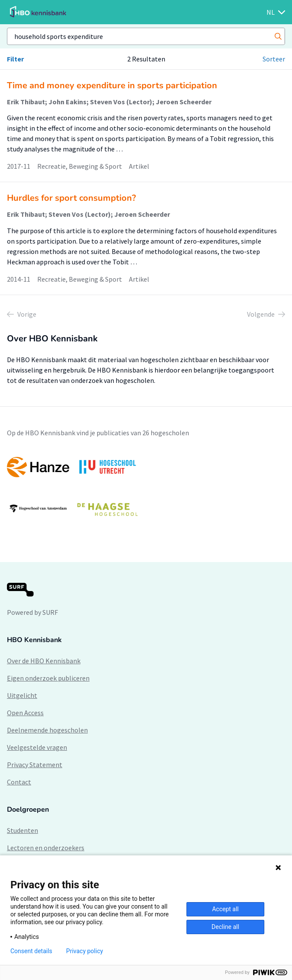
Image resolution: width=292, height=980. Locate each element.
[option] (146, 488)
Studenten (22, 830)
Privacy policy (85, 951)
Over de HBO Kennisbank (44, 661)
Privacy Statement (35, 765)
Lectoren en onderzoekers (46, 848)
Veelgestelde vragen (37, 747)
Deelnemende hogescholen (47, 730)
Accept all (225, 909)
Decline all (225, 927)
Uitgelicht (22, 695)
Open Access (25, 713)
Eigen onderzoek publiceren (48, 678)
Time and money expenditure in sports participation (112, 85)
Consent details (31, 951)
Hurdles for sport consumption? (71, 198)
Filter (15, 59)
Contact (19, 782)
